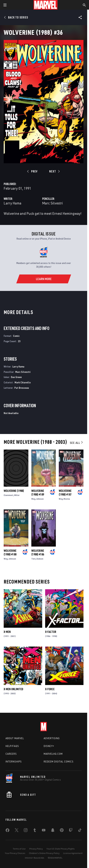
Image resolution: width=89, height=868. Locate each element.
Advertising (52, 738)
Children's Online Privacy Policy (44, 853)
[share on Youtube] (44, 831)
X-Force (50, 689)
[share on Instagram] (26, 831)
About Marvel (15, 738)
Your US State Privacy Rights (61, 849)
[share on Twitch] (71, 831)
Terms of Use (19, 849)
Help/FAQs (12, 746)
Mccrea (67, 499)
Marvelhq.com (53, 754)
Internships (14, 762)
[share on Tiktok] (80, 831)
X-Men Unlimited (13, 689)
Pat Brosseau (22, 388)
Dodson (40, 559)
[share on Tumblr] (35, 831)
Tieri (33, 559)
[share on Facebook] (7, 831)
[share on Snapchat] (53, 831)
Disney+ (49, 746)
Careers (11, 754)
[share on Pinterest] (62, 831)
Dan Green (16, 377)
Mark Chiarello (23, 382)
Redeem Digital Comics (59, 762)
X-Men (7, 632)
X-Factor (51, 632)
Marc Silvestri (53, 203)
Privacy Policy (36, 849)
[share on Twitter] (17, 831)
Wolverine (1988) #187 (65, 493)
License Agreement (73, 853)
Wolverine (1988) (14, 491)
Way (33, 499)
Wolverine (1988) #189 (38, 493)
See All (77, 443)
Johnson (40, 499)
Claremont (8, 495)
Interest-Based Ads (35, 858)
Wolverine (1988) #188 (10, 552)
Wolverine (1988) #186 (38, 552)
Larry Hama (13, 203)
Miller (17, 495)
